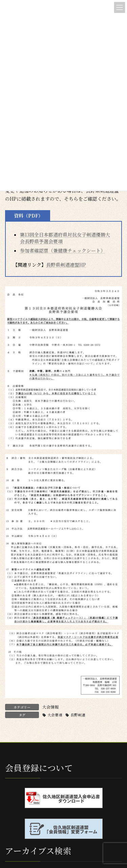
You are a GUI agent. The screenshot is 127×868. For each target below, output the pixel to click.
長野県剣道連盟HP (66, 265)
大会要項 (55, 715)
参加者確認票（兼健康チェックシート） (63, 250)
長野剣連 (78, 715)
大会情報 (50, 707)
